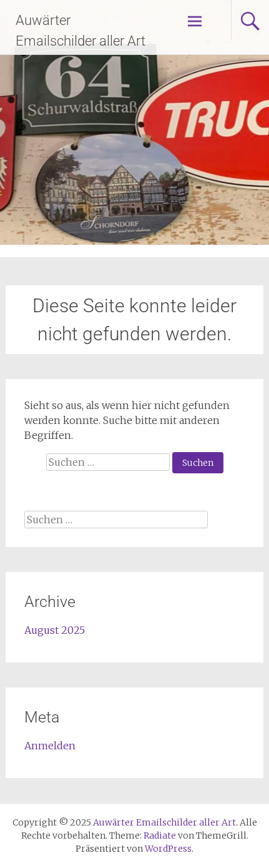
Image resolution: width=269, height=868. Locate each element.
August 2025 (55, 630)
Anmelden (50, 746)
